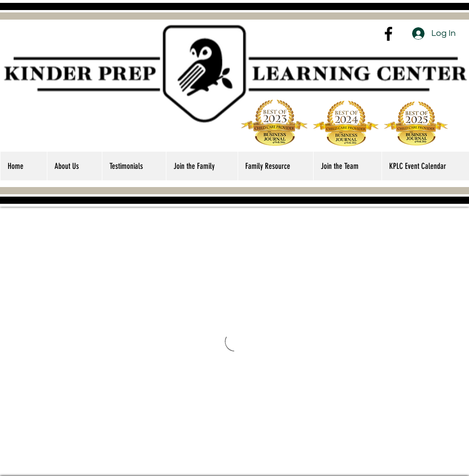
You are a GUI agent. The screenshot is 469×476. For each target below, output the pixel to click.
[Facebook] (388, 34)
